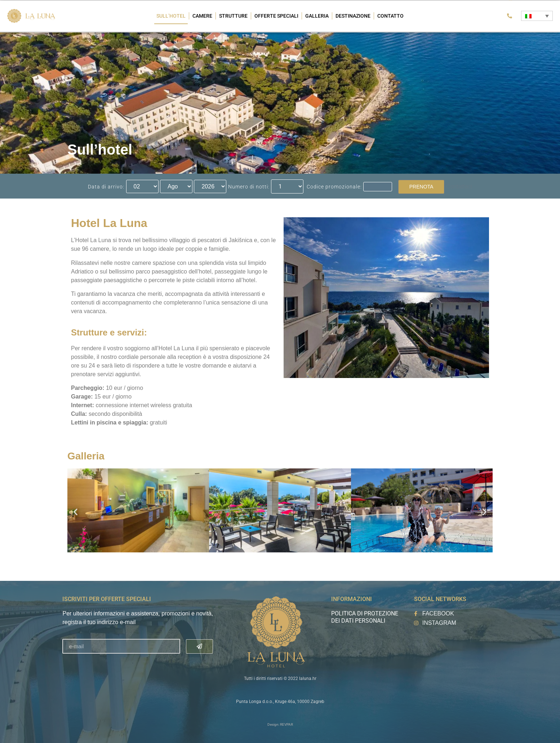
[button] (75, 512)
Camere (202, 16)
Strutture (233, 16)
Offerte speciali (276, 16)
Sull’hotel (171, 16)
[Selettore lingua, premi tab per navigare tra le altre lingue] (537, 16)
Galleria (317, 16)
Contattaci (459, 186)
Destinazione (353, 16)
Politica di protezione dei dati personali (365, 617)
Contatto (390, 16)
